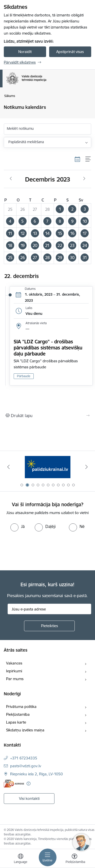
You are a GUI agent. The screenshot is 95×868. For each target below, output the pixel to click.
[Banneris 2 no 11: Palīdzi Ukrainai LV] (48, 467)
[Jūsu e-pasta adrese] (49, 609)
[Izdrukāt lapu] (48, 416)
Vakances (14, 663)
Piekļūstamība (18, 714)
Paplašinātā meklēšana (26, 142)
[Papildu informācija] (29, 784)
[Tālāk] (87, 467)
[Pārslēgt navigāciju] (48, 857)
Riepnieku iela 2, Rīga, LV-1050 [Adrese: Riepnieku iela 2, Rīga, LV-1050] (36, 774)
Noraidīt (25, 52)
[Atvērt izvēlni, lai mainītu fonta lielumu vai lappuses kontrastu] (74, 859)
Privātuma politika (21, 707)
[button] (60, 209)
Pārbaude (24, 376)
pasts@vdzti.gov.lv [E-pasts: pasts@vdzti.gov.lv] (26, 766)
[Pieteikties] (49, 626)
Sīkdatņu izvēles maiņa (25, 730)
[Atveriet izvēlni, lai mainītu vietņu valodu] (21, 859)
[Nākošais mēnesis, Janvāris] (84, 179)
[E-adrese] (14, 784)
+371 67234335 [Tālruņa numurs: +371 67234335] (24, 758)
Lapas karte (16, 722)
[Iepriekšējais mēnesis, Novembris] (11, 179)
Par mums (15, 679)
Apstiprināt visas (70, 52)
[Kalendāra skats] (78, 159)
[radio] (17, 526)
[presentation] (42, 550)
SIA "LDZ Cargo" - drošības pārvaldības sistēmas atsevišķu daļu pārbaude (48, 348)
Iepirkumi (14, 671)
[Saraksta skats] (88, 159)
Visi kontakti (29, 798)
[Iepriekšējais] (8, 467)
